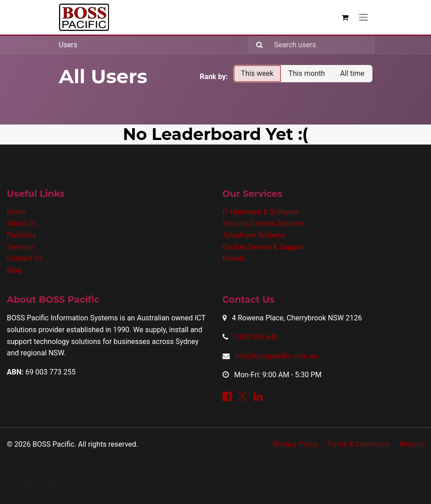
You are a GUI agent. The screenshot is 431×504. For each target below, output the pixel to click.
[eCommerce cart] (345, 17)
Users (68, 45)
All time (352, 73)
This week (258, 73)
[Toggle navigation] (363, 17)
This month (307, 73)
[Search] (257, 45)
